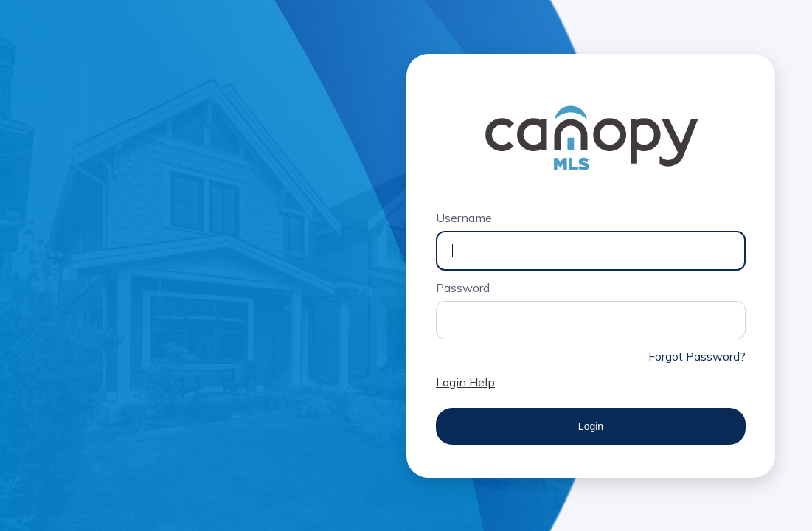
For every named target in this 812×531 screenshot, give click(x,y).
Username (464, 218)
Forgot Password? (697, 356)
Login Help (465, 382)
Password (463, 288)
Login (591, 426)
